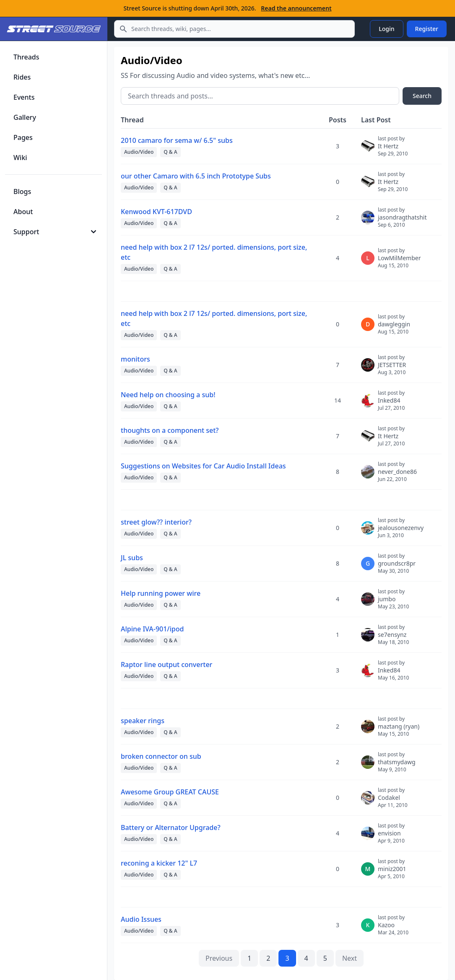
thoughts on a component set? (170, 430)
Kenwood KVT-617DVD (156, 212)
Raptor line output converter (166, 665)
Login (386, 29)
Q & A (170, 152)
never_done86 (397, 475)
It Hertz (393, 150)
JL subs (132, 558)
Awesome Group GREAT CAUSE (170, 792)
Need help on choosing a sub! (168, 395)
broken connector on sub (161, 756)
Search (422, 96)
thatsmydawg (397, 765)
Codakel (393, 801)
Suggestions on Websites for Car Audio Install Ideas (203, 466)
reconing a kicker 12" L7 (159, 863)
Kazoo (393, 928)
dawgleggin (394, 328)
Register (427, 29)
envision (391, 837)
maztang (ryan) (399, 730)
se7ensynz (393, 638)
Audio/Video (139, 152)
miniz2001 (392, 872)
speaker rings (143, 721)
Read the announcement (296, 8)
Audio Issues (141, 919)
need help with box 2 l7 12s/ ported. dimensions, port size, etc (214, 252)
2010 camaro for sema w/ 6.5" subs (177, 140)
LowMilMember (399, 261)
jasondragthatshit (402, 221)
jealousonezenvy (401, 531)
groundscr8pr (397, 567)
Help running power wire (161, 593)
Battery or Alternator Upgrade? (171, 827)
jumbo (393, 602)
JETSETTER (392, 368)
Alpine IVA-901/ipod (152, 629)
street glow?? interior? (156, 522)
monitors (135, 359)
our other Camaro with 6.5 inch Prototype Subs (196, 176)
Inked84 (391, 404)
